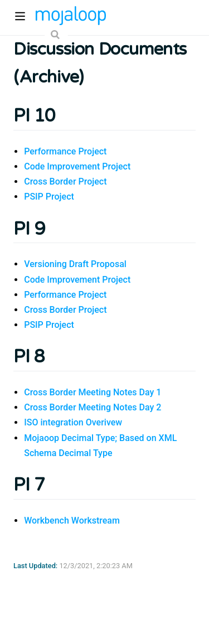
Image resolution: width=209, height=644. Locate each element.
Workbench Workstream (72, 520)
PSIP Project (49, 197)
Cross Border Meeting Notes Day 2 (93, 407)
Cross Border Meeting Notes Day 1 (93, 392)
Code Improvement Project (77, 166)
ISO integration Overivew (73, 422)
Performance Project (65, 151)
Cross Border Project (65, 181)
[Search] (56, 35)
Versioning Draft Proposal (75, 264)
